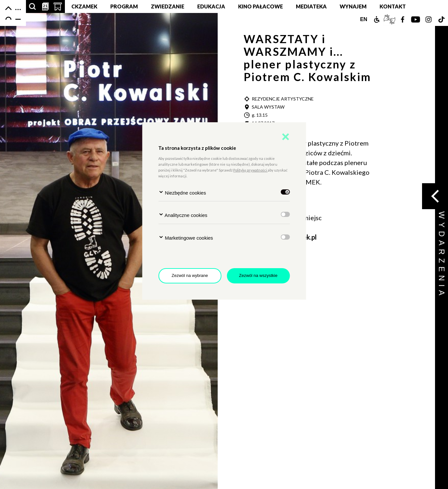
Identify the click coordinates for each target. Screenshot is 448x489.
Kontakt (393, 6)
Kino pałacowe (260, 6)
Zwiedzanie (168, 6)
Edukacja (211, 6)
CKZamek (84, 6)
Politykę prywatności (250, 170)
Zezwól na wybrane (190, 275)
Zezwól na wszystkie (258, 275)
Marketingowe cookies (186, 238)
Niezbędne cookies (182, 192)
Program (124, 6)
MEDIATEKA (311, 6)
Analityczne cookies (183, 215)
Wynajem (353, 6)
